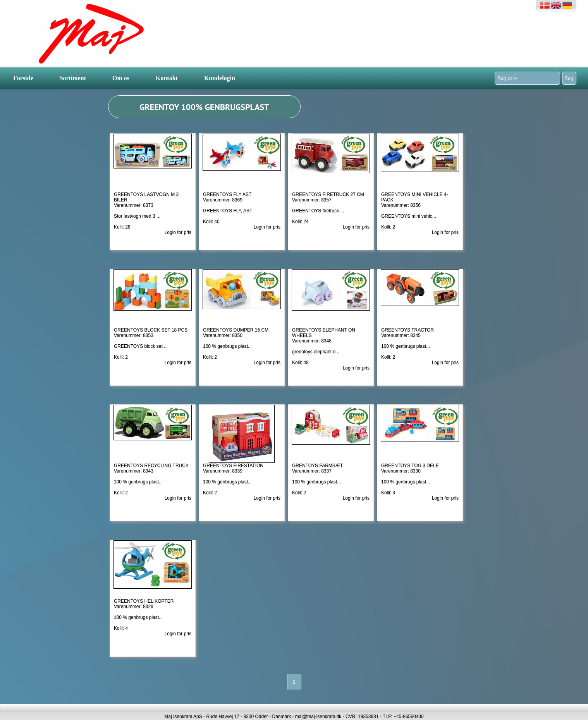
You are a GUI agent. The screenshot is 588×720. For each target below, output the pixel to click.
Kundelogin (220, 78)
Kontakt (167, 78)
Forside (23, 78)
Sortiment (73, 78)
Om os (121, 78)
